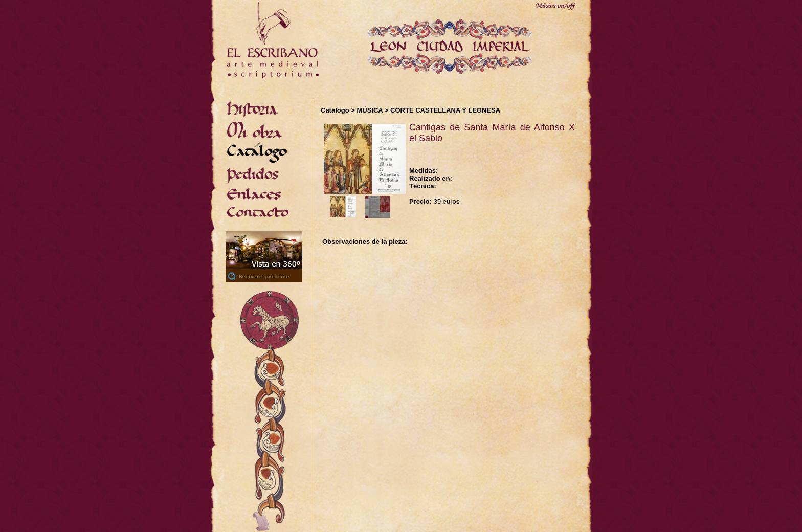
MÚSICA (370, 110)
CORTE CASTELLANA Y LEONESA (445, 110)
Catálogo (335, 110)
